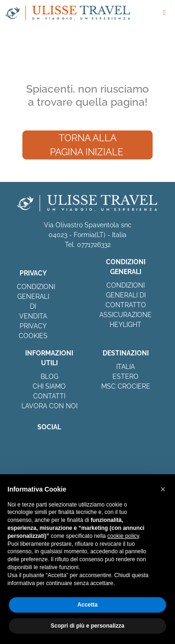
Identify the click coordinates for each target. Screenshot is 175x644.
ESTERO (126, 376)
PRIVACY (33, 326)
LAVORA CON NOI (49, 406)
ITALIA (126, 367)
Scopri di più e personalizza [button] (87, 626)
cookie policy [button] (123, 536)
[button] (163, 489)
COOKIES (33, 336)
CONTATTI (49, 396)
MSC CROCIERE (126, 386)
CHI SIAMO (49, 386)
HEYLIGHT (126, 325)
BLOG (49, 376)
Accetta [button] (87, 605)
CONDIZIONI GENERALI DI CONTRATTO (126, 295)
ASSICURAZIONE (126, 315)
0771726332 (94, 245)
